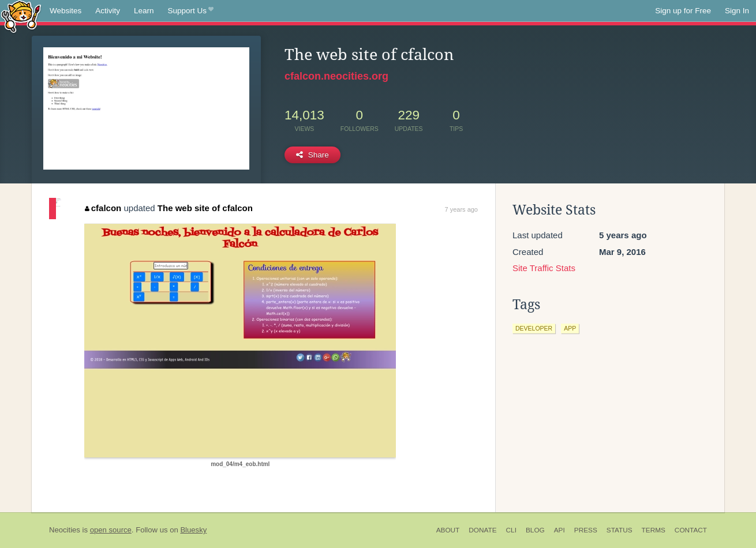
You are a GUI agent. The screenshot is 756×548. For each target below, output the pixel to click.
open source (111, 530)
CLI (511, 530)
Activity (108, 11)
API (559, 530)
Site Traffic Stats (544, 268)
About (448, 530)
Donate (482, 530)
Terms (654, 530)
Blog (535, 530)
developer (534, 328)
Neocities (65, 530)
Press (586, 530)
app (570, 328)
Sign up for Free (683, 11)
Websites (66, 11)
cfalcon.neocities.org (336, 76)
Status (620, 530)
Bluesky (193, 530)
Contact (691, 530)
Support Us (191, 11)
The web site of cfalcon (205, 208)
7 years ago (461, 209)
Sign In (737, 11)
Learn (144, 11)
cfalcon (103, 208)
